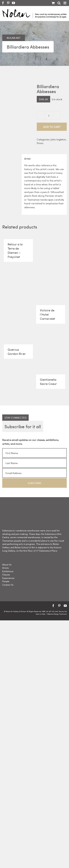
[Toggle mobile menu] (65, 3)
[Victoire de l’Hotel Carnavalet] (51, 269)
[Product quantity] (49, 116)
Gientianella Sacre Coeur (48, 382)
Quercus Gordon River (17, 351)
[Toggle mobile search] (59, 3)
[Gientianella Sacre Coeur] (51, 351)
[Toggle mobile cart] (53, 3)
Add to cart (52, 127)
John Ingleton (58, 139)
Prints (40, 143)
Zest (44, 614)
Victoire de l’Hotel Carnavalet (47, 314)
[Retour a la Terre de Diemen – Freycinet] (18, 236)
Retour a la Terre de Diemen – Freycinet (15, 250)
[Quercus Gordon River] (18, 336)
